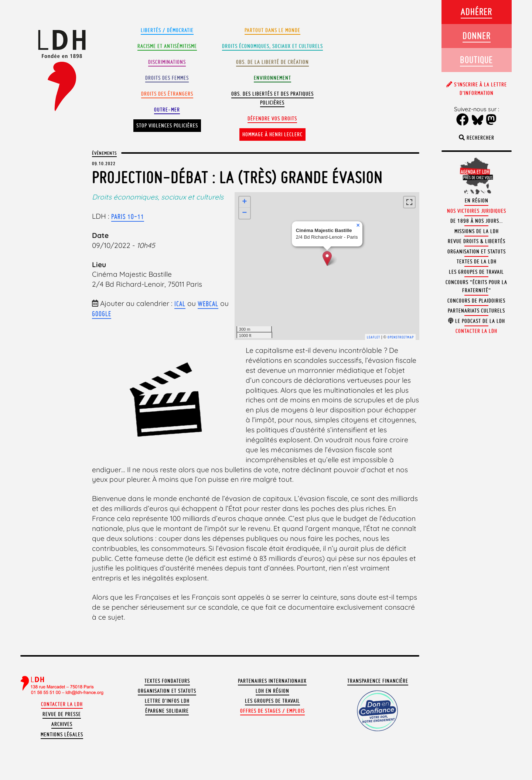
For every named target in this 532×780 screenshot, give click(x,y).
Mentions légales (62, 735)
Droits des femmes (167, 78)
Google (102, 314)
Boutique (476, 60)
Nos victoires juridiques (477, 211)
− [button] (245, 213)
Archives (62, 724)
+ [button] (245, 202)
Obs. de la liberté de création (272, 62)
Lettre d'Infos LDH (167, 701)
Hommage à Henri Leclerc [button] (272, 134)
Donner (477, 36)
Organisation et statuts (167, 691)
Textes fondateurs (167, 681)
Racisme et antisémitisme (167, 46)
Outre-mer (167, 110)
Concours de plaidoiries (476, 301)
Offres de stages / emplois (272, 711)
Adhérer (476, 12)
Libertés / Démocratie (167, 30)
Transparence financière (378, 681)
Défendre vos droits (272, 119)
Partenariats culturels (476, 311)
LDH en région (272, 691)
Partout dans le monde (272, 30)
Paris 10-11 (128, 217)
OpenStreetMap (401, 337)
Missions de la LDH (477, 231)
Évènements (104, 153)
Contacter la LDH (62, 704)
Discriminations (167, 62)
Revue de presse (62, 714)
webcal (208, 304)
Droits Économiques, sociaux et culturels (272, 46)
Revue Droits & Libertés (477, 241)
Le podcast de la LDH (477, 321)
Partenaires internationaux (272, 681)
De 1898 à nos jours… (477, 221)
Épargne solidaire (167, 711)
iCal (180, 304)
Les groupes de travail (272, 701)
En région (477, 201)
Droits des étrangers (167, 94)
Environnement (272, 78)
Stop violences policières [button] (167, 126)
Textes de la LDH (477, 262)
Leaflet (374, 337)
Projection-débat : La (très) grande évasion (237, 177)
